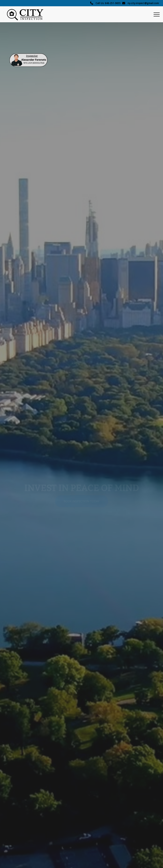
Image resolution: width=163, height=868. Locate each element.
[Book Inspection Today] (82, 501)
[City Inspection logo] (27, 14)
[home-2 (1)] (28, 60)
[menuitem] (155, 14)
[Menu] (155, 14)
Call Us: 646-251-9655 (108, 3)
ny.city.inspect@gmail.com (143, 3)
